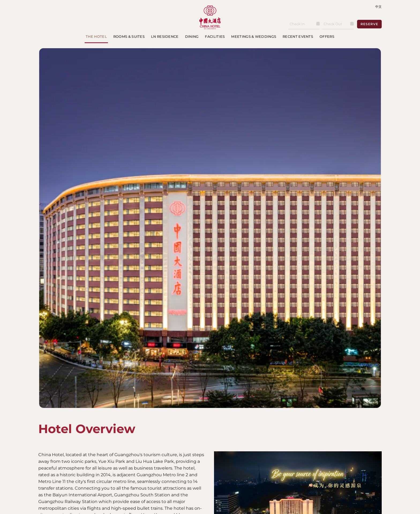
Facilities (215, 37)
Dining (192, 37)
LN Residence (165, 37)
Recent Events (298, 37)
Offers (327, 37)
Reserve (369, 24)
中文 (378, 7)
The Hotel (96, 37)
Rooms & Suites (129, 37)
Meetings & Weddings (254, 37)
